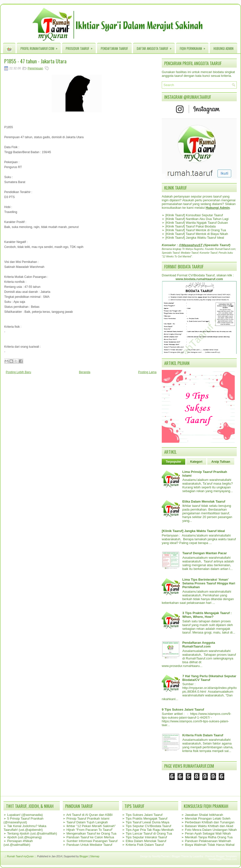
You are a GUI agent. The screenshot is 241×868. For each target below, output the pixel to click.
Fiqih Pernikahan (194, 47)
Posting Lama (147, 372)
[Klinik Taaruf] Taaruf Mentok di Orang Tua (196, 230)
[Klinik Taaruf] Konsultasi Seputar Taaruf (194, 215)
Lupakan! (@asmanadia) (25, 815)
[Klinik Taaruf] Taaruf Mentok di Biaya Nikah (197, 234)
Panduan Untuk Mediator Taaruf (89, 845)
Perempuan (35, 68)
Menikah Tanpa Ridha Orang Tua (209, 837)
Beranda (85, 372)
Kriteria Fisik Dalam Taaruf (203, 735)
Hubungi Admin (223, 48)
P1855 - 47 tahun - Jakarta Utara (35, 61)
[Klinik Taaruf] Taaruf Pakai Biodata (191, 226)
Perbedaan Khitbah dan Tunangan (210, 822)
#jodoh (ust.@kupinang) (24, 837)
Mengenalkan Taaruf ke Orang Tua (91, 833)
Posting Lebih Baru (18, 372)
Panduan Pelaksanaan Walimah (208, 841)
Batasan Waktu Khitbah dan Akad (209, 826)
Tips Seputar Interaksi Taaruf (146, 837)
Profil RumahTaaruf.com (41, 47)
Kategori (196, 462)
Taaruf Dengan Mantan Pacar (204, 553)
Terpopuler (173, 462)
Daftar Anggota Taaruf (156, 47)
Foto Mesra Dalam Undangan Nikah (211, 830)
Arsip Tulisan (221, 462)
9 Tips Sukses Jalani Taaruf (183, 709)
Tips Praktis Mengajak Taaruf (146, 818)
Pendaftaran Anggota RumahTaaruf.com (199, 645)
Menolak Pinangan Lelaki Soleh (208, 818)
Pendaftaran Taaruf (114, 48)
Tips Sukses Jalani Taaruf (144, 815)
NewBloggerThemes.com (223, 859)
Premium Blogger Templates (221, 856)
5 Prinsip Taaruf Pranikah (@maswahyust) (23, 820)
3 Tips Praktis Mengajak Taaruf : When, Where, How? (207, 615)
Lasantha (198, 856)
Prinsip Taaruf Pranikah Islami (88, 818)
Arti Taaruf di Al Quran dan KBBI (89, 815)
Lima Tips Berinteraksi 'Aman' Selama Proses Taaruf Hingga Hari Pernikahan (209, 583)
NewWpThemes (161, 856)
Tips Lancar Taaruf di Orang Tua (149, 833)
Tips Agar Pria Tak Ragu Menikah (149, 830)
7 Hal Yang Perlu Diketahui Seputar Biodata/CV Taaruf (209, 678)
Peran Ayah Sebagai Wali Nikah (208, 833)
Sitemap (95, 856)
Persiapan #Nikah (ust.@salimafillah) (18, 843)
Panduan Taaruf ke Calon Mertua (90, 837)
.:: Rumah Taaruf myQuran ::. (20, 856)
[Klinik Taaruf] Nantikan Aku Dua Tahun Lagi (197, 219)
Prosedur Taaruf (81, 47)
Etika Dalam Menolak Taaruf (204, 501)
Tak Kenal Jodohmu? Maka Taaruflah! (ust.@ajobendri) (25, 828)
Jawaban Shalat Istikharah (204, 815)
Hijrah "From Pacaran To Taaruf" (90, 830)
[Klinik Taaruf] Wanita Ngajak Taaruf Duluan (197, 223)
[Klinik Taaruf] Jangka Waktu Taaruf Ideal (195, 238)
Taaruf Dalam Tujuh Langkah (87, 822)
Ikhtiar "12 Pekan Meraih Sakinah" (91, 826)
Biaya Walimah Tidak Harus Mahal (210, 845)
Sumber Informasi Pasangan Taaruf (92, 841)
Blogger (84, 856)
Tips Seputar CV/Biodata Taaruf (148, 826)
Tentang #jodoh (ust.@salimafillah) (32, 833)
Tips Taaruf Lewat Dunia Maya (147, 822)
